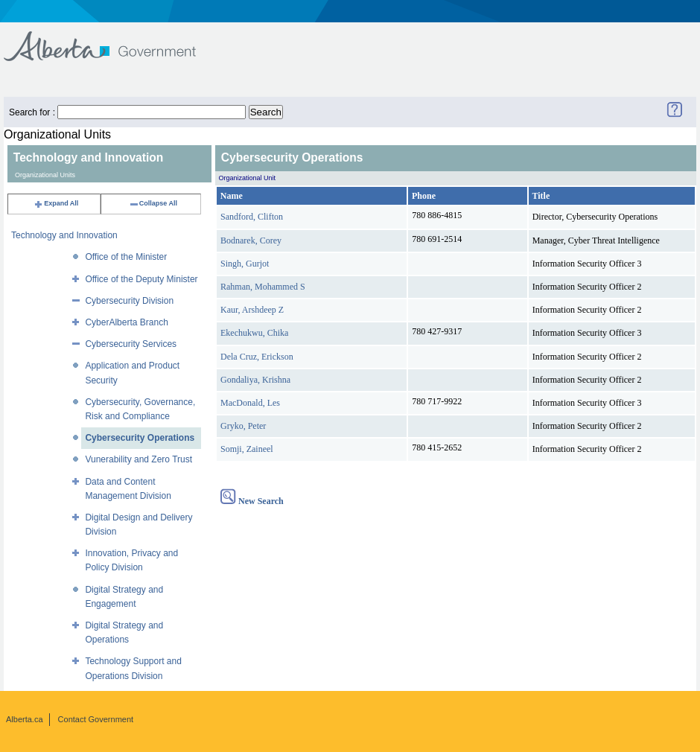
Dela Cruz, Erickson (257, 357)
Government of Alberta (112, 39)
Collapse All (153, 203)
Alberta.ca (25, 719)
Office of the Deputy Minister (141, 279)
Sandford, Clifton (252, 217)
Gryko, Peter (243, 426)
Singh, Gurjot (245, 264)
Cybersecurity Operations (140, 438)
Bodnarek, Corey (251, 240)
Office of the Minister (126, 257)
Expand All (56, 203)
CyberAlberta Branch (126, 322)
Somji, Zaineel (247, 449)
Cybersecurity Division (129, 301)
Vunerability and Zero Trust (139, 459)
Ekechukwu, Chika (254, 333)
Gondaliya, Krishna (255, 380)
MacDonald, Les (250, 403)
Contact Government (96, 719)
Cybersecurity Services (131, 344)
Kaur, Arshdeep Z (252, 310)
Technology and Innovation (64, 235)
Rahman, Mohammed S (263, 287)
